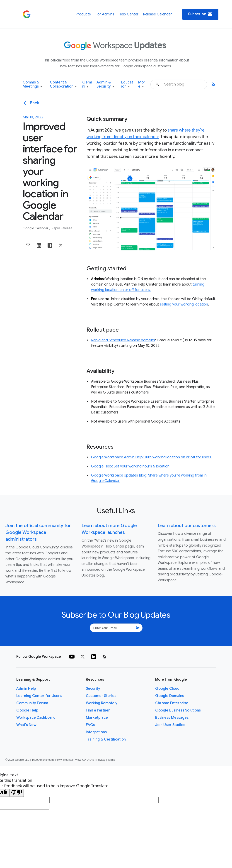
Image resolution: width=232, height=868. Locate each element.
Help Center (128, 14)
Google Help (27, 710)
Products (83, 14)
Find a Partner (98, 710)
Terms (111, 760)
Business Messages (172, 718)
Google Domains (170, 696)
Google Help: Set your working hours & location (131, 466)
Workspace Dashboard (36, 718)
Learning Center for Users (39, 696)
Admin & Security (105, 84)
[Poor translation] (17, 793)
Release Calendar (157, 14)
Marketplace (97, 718)
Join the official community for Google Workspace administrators (38, 532)
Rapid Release (62, 228)
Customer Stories (101, 696)
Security (93, 689)
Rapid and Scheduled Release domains (123, 340)
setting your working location (184, 304)
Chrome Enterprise (172, 703)
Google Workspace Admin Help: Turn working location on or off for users (152, 457)
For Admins (105, 14)
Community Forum (32, 703)
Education (127, 84)
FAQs (90, 725)
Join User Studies (170, 725)
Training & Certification (106, 739)
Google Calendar (36, 228)
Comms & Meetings (32, 84)
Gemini (87, 84)
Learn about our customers (187, 526)
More (142, 84)
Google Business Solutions (178, 710)
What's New (26, 725)
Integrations (96, 732)
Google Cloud (167, 689)
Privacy (101, 760)
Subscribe (200, 14)
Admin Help (26, 689)
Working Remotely (102, 703)
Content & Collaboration (63, 84)
